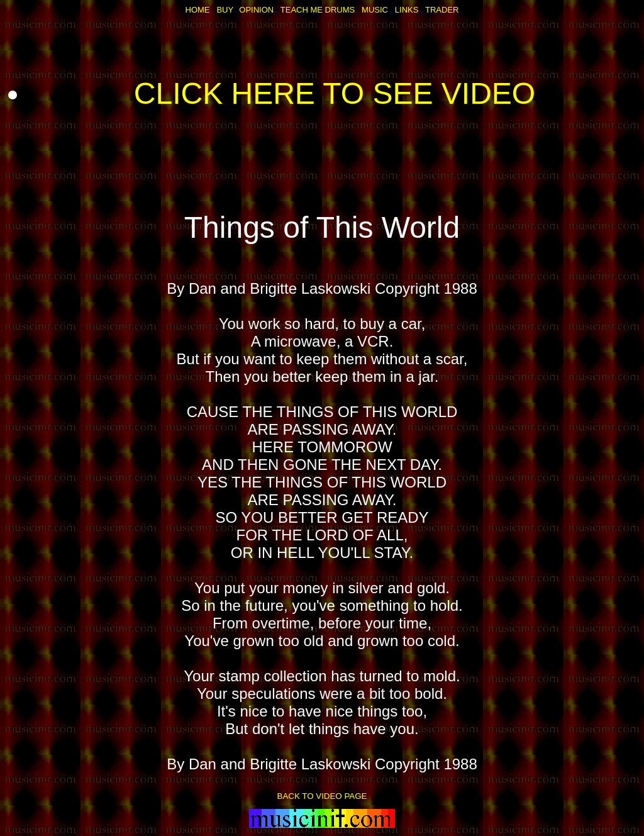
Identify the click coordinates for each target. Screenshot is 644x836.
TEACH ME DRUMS (318, 10)
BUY (224, 10)
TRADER (442, 10)
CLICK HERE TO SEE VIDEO (335, 93)
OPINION (256, 10)
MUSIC (375, 10)
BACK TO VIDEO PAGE (322, 796)
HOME (198, 10)
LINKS (407, 10)
